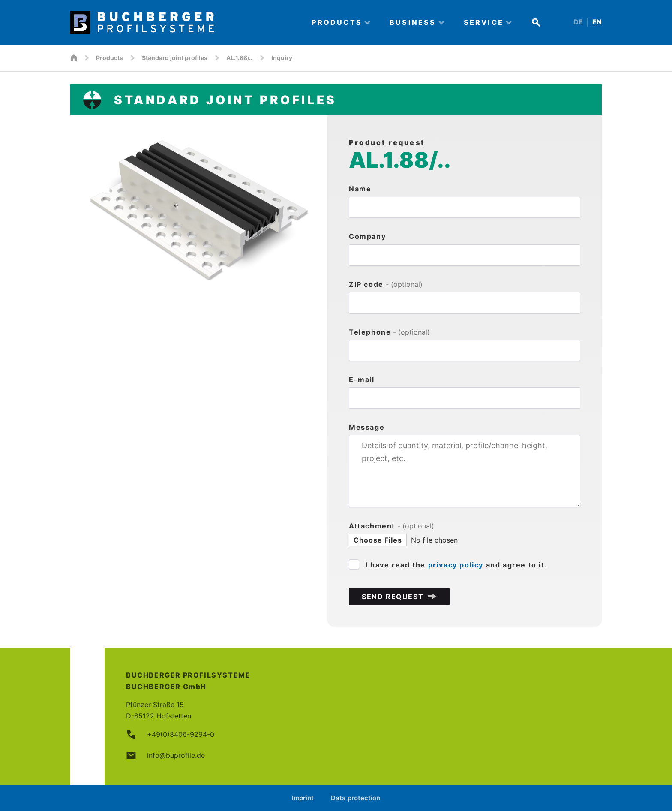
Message (367, 427)
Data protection (355, 798)
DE (578, 22)
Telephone (389, 332)
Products (109, 58)
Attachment (391, 526)
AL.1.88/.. (239, 58)
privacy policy (456, 565)
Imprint (303, 798)
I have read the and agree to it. (456, 565)
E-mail (362, 380)
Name (360, 189)
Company (367, 236)
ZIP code (386, 284)
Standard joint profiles (175, 58)
